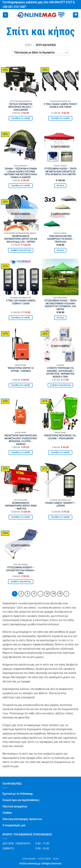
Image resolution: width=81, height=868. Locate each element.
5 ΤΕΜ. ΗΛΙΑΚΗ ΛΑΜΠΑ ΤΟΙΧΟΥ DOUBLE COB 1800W (60, 106)
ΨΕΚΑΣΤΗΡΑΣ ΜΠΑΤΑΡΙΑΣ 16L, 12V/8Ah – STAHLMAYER (60, 437)
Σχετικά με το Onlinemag (17, 794)
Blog (56, 859)
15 (60, 594)
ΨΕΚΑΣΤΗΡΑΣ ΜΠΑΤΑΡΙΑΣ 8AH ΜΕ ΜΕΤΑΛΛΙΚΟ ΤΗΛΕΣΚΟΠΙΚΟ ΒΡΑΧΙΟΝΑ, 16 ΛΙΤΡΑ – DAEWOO (21, 440)
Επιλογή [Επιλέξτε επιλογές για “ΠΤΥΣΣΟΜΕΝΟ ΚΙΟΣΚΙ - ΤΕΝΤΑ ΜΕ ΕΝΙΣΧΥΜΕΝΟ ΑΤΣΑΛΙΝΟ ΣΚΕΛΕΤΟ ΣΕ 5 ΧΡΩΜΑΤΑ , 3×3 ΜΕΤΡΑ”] (60, 318)
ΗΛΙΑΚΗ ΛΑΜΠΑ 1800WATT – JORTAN (60, 504)
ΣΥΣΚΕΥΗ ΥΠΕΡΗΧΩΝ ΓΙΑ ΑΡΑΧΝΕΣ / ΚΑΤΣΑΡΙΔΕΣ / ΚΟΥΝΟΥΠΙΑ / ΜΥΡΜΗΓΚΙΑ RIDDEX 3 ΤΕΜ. (60, 372)
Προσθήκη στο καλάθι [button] (21, 118)
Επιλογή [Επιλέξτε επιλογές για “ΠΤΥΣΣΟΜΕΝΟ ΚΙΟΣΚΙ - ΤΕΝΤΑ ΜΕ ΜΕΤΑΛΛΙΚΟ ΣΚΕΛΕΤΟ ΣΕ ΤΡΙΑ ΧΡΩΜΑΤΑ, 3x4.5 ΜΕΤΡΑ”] (60, 186)
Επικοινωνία (29, 859)
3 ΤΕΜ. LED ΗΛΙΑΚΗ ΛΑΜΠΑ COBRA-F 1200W (21, 302)
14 (53, 594)
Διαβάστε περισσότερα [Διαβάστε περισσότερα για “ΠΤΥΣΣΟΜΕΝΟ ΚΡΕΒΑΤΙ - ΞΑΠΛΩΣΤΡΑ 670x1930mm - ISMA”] (21, 582)
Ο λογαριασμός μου (14, 825)
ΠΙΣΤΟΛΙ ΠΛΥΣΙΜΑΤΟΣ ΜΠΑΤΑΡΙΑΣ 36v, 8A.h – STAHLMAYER (21, 107)
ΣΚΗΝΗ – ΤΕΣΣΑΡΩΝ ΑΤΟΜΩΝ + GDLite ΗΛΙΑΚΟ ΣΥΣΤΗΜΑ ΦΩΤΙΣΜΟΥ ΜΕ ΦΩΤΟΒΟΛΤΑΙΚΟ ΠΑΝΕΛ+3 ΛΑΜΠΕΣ (21, 173)
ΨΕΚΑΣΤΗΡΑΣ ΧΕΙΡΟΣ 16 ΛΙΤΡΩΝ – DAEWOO (21, 369)
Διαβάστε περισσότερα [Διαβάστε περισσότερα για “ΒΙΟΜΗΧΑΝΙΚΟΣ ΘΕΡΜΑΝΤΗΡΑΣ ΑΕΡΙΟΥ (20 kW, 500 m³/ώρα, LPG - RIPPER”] (21, 250)
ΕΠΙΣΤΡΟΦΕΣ (45, 859)
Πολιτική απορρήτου (15, 807)
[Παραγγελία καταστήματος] (40, 53)
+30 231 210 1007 (14, 7)
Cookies (7, 813)
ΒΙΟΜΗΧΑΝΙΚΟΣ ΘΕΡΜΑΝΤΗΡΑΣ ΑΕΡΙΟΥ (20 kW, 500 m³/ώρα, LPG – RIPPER (21, 239)
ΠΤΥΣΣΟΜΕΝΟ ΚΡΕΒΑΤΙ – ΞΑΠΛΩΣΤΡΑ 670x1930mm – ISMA (21, 570)
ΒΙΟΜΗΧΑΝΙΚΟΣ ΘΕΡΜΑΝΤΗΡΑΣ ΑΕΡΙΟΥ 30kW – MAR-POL (21, 506)
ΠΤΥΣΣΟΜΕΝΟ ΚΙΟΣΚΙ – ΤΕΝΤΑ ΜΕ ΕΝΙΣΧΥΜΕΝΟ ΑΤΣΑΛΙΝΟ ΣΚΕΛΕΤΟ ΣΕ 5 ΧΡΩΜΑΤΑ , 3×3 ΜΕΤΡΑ (60, 305)
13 (47, 594)
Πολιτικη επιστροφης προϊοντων (22, 819)
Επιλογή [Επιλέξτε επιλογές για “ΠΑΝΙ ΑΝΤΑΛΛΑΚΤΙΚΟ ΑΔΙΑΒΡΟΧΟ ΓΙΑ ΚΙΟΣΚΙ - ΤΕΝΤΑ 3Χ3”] (60, 250)
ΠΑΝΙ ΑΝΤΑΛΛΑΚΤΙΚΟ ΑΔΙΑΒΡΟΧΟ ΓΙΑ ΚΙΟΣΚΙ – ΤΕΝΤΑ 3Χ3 (60, 239)
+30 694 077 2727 (61, 2)
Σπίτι (28, 45)
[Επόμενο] (66, 594)
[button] (5, 15)
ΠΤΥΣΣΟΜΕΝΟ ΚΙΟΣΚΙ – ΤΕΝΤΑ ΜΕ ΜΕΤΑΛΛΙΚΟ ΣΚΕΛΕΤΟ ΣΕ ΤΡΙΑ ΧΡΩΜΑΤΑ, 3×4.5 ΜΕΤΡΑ (60, 171)
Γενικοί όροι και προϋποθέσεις (21, 800)
